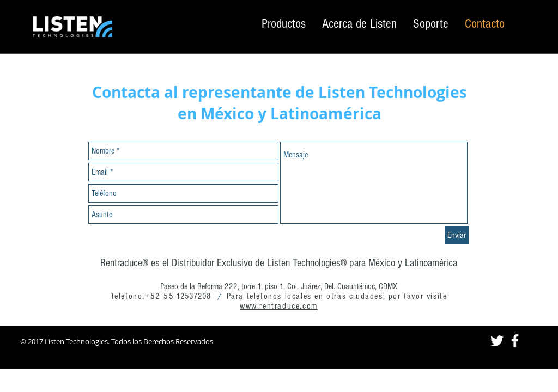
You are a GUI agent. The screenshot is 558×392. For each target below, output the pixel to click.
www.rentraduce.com (279, 306)
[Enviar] (457, 235)
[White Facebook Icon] (515, 341)
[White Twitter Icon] (497, 341)
